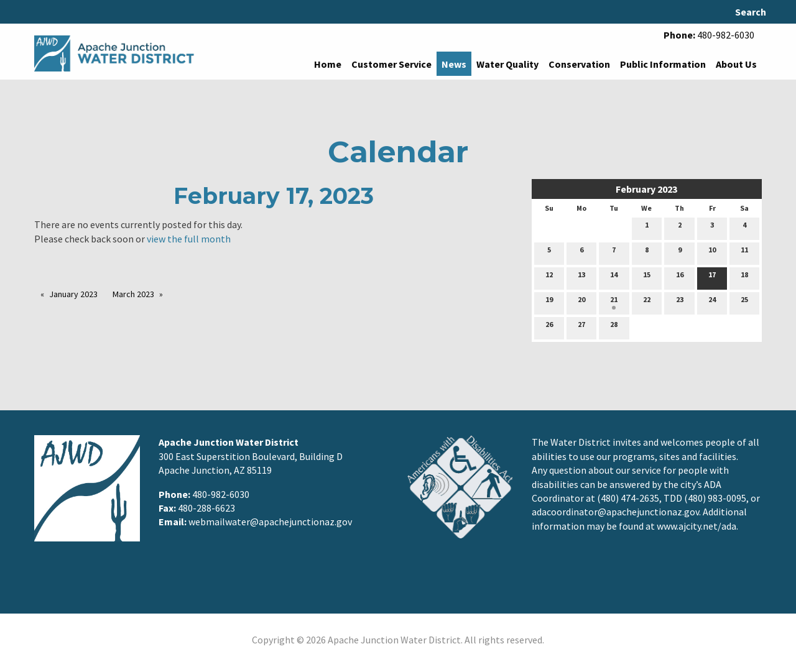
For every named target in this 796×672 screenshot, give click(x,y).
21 (614, 302)
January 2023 (73, 294)
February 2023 (646, 189)
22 (647, 302)
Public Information (663, 64)
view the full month (189, 239)
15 (647, 277)
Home (328, 64)
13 (581, 277)
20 (581, 302)
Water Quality (507, 64)
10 (712, 252)
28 (614, 327)
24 (712, 302)
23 (680, 302)
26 (549, 327)
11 (744, 252)
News (454, 64)
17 (712, 277)
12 (549, 277)
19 (549, 302)
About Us (736, 64)
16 (680, 277)
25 (744, 302)
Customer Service (391, 64)
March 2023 (133, 294)
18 (744, 277)
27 (581, 327)
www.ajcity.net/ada (696, 526)
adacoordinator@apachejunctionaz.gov (615, 512)
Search (751, 12)
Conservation (579, 64)
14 (614, 277)
